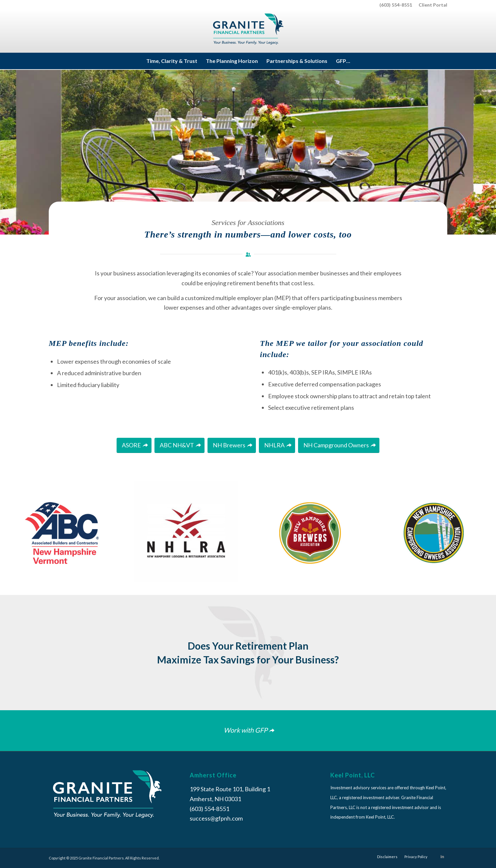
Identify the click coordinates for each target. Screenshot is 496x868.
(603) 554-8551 (396, 5)
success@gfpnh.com (216, 818)
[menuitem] (431, 5)
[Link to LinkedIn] (442, 856)
